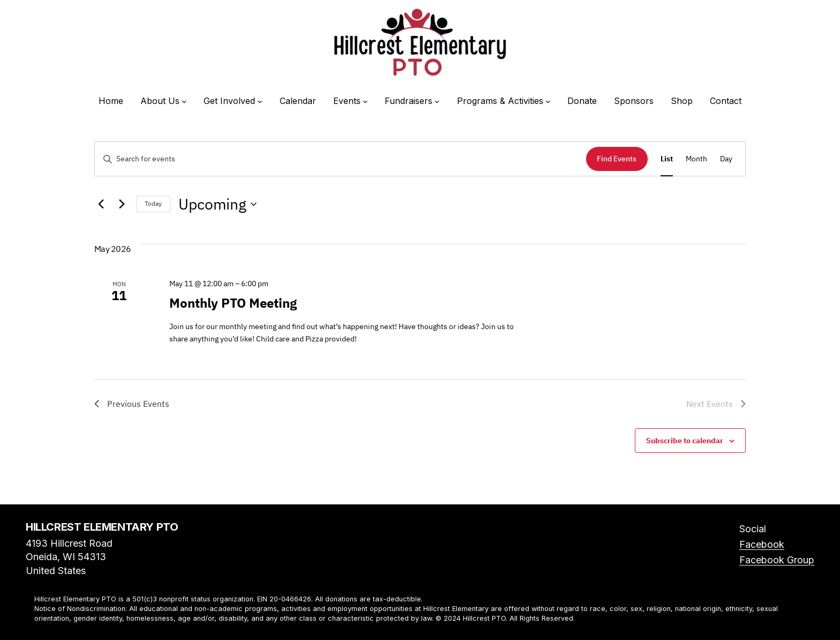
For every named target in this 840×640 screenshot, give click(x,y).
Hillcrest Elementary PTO (102, 527)
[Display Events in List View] (667, 159)
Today (153, 203)
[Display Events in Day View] (726, 159)
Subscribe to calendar (685, 441)
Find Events (617, 159)
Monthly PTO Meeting (233, 303)
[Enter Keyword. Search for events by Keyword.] (340, 159)
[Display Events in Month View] (696, 159)
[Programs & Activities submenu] (548, 101)
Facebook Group (777, 560)
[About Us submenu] (184, 101)
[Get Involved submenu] (260, 101)
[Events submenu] (365, 101)
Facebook (762, 544)
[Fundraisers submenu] (437, 101)
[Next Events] (122, 204)
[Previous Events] (101, 204)
